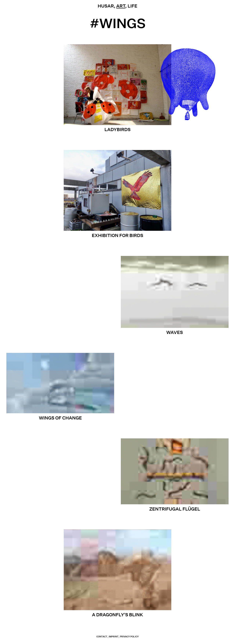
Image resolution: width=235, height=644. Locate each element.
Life (132, 6)
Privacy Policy (129, 637)
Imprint (114, 637)
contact (102, 637)
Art (121, 6)
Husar (106, 6)
